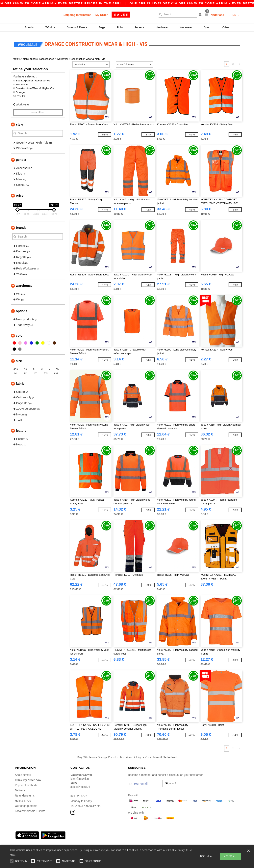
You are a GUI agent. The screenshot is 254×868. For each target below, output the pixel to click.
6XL (56, 372)
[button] (201, 15)
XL (57, 367)
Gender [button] (21, 158)
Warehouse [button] (24, 284)
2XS (16, 367)
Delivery (20, 788)
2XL (16, 372)
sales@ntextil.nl (80, 785)
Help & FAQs (23, 799)
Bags (102, 27)
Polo (120, 27)
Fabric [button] (20, 382)
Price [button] (20, 194)
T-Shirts (50, 27)
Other (226, 27)
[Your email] (145, 782)
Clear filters (38, 110)
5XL (46, 372)
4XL (36, 372)
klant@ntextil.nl (80, 777)
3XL (26, 372)
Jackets (139, 27)
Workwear (186, 27)
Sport (207, 27)
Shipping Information (77, 15)
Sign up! (171, 781)
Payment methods (26, 783)
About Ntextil (23, 773)
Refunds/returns (25, 794)
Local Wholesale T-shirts (30, 809)
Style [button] (19, 122)
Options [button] (22, 309)
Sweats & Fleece (77, 27)
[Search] (177, 14)
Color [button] (20, 334)
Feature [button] (21, 429)
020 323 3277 (79, 794)
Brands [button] (21, 226)
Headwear (162, 27)
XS (26, 367)
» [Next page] (239, 62)
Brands (29, 27)
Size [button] (19, 359)
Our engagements (26, 804)
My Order (102, 15)
